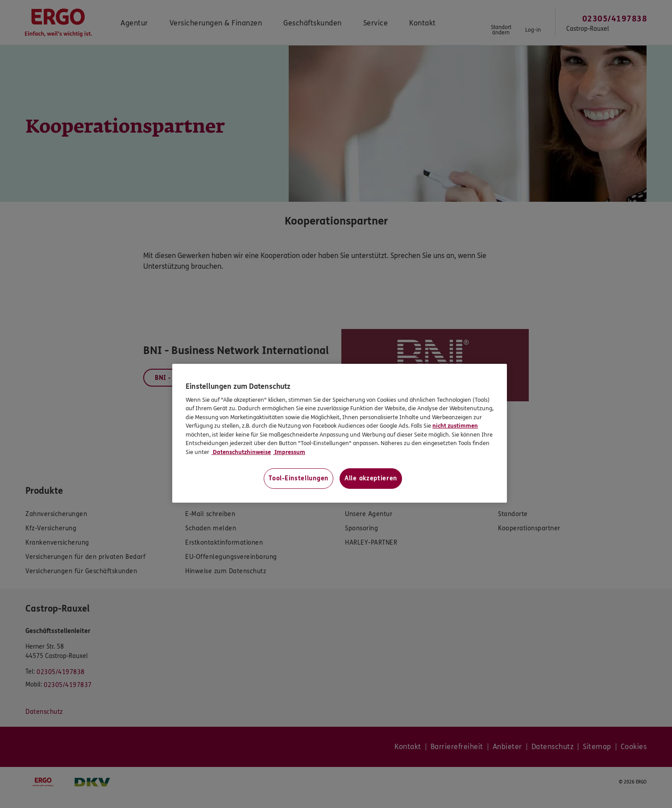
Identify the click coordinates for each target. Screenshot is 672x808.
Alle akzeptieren (371, 478)
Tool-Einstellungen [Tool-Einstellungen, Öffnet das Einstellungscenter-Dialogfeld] (299, 478)
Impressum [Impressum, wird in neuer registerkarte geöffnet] (289, 452)
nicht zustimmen (455, 426)
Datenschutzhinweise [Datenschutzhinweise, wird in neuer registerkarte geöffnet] (241, 452)
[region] (340, 433)
